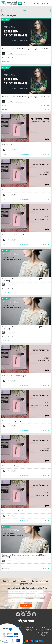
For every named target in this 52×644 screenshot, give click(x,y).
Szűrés (26, 10)
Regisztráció (46, 3)
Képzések (29, 631)
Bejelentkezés (36, 3)
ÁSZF (44, 631)
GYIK (44, 636)
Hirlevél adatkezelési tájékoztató (43, 633)
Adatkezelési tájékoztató (43, 629)
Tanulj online (29, 629)
